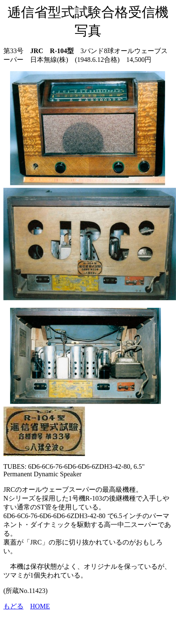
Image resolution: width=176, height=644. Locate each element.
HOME (40, 606)
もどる (13, 606)
